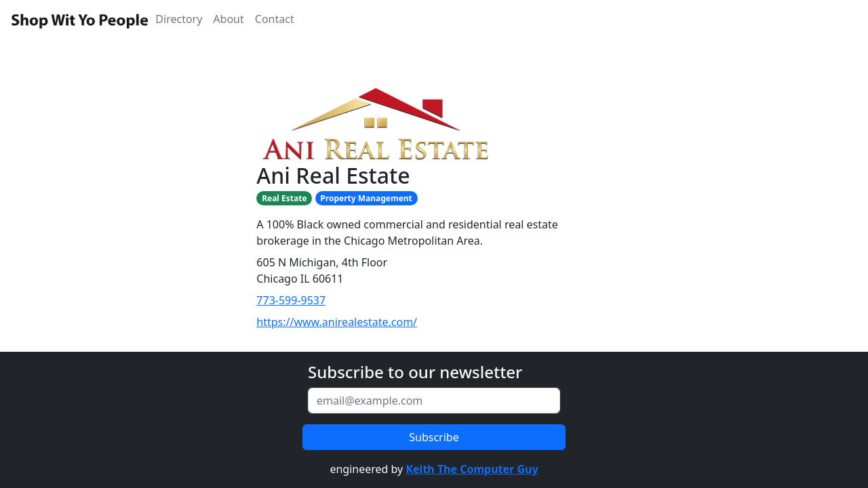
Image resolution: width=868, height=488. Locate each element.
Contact (275, 19)
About (228, 19)
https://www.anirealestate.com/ (337, 322)
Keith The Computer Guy (472, 469)
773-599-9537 (291, 300)
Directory (179, 19)
